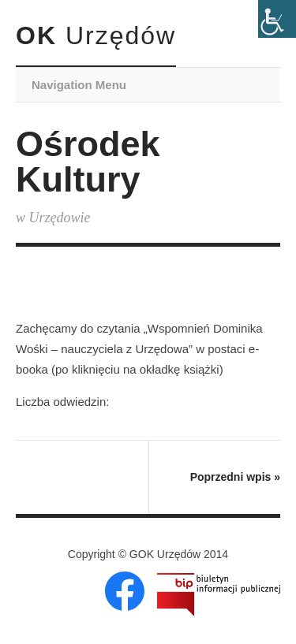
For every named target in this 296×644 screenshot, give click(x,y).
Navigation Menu (79, 85)
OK (96, 35)
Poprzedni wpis (235, 477)
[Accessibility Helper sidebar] (277, 19)
